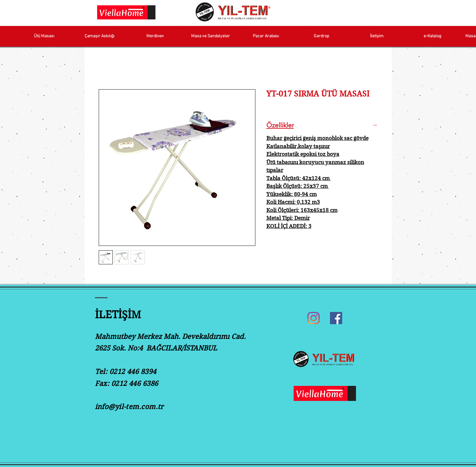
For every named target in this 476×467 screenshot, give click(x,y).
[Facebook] (336, 318)
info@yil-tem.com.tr (129, 407)
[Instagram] (314, 318)
